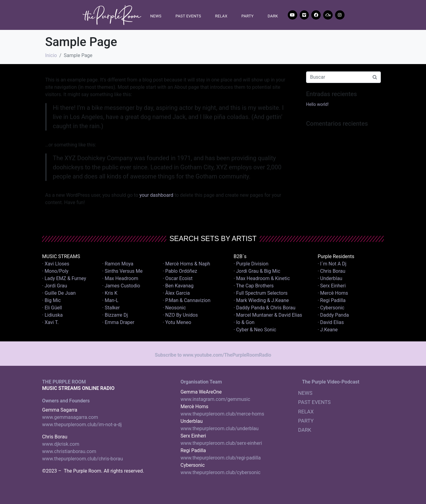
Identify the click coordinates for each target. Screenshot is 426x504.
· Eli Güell (52, 308)
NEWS (156, 16)
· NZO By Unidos (180, 315)
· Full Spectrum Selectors (261, 293)
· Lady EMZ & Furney (64, 278)
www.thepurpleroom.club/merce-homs (222, 414)
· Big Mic (51, 300)
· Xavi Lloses (56, 264)
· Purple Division (251, 264)
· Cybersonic (331, 308)
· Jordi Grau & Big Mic (257, 271)
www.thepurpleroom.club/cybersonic (220, 472)
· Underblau (330, 278)
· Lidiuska (52, 315)
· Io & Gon (244, 322)
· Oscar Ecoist (178, 278)
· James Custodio (121, 286)
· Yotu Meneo (177, 322)
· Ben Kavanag (178, 286)
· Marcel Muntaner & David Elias (268, 315)
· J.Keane (328, 330)
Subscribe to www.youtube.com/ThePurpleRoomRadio (213, 355)
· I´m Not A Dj (332, 264)
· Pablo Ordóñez (180, 271)
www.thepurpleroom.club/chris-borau (83, 459)
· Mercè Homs (333, 293)
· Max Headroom (120, 278)
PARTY (247, 16)
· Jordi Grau (55, 286)
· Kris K (110, 293)
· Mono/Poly (55, 271)
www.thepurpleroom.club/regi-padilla (220, 458)
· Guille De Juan (59, 293)
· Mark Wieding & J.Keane (261, 300)
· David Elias (331, 322)
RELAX (221, 16)
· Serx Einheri (332, 286)
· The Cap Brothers (254, 286)
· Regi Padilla (332, 300)
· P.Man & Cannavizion (186, 300)
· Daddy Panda (333, 315)
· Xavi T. (50, 322)
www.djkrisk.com (61, 444)
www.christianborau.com (69, 451)
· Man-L (110, 300)
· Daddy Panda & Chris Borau (265, 308)
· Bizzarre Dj (115, 315)
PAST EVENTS (188, 16)
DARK (273, 16)
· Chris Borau (332, 271)
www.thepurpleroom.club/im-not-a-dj (82, 425)
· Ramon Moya (118, 264)
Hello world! (317, 104)
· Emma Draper (118, 322)
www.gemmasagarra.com (70, 417)
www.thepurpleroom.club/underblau (219, 428)
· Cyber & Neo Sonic (255, 330)
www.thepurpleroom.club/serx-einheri (221, 443)
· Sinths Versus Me (122, 271)
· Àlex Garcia (176, 293)
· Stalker (111, 308)
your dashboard (156, 195)
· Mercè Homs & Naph (186, 264)
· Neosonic (174, 308)
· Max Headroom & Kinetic (262, 278)
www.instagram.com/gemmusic (215, 399)
